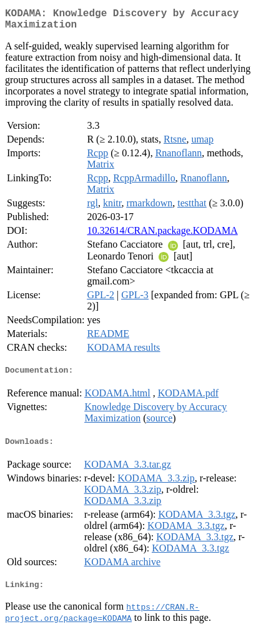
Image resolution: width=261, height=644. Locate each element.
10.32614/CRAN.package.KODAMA (162, 235)
